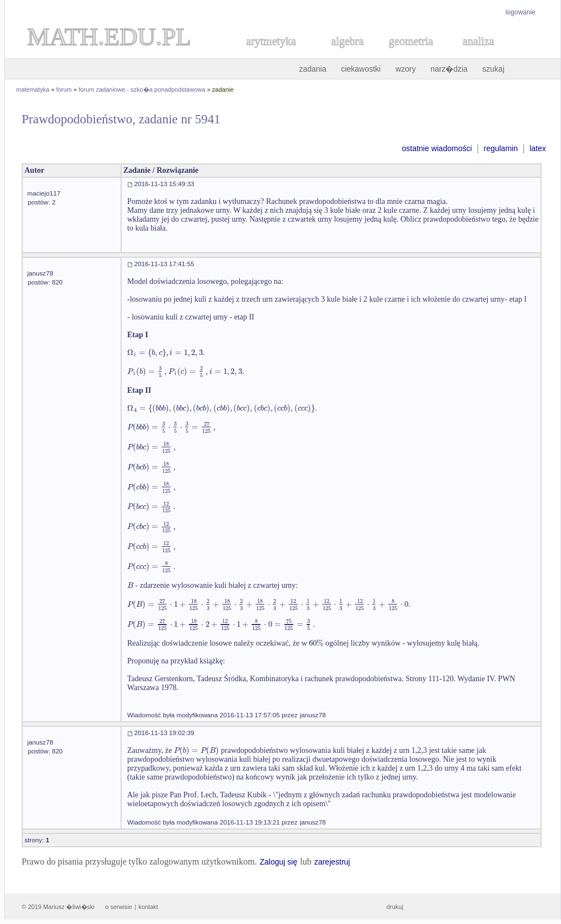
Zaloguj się (278, 862)
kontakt (148, 907)
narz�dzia (449, 69)
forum (64, 89)
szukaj (493, 69)
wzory (406, 69)
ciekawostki (361, 69)
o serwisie (119, 907)
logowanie (520, 12)
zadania (312, 69)
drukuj (395, 907)
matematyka (33, 89)
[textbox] (166, 353)
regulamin (501, 148)
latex (538, 148)
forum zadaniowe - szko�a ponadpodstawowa (142, 89)
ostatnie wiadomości (437, 148)
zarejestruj (332, 862)
